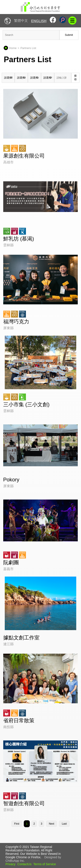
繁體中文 (21, 21)
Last (64, 824)
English (39, 21)
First (17, 824)
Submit (69, 35)
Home (13, 48)
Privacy (11, 864)
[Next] (52, 824)
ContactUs (24, 864)
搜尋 (75, 78)
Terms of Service (44, 864)
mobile (72, 21)
